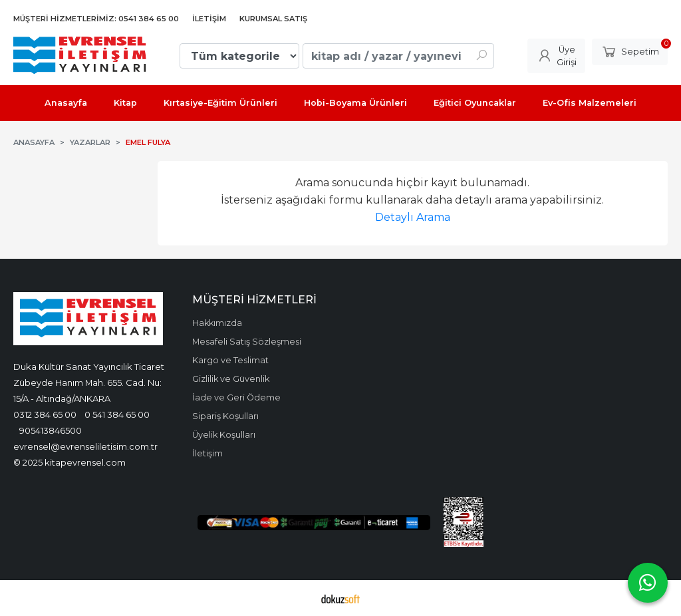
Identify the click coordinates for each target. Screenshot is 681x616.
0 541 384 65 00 (117, 414)
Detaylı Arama (413, 217)
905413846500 (51, 430)
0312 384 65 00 (45, 414)
